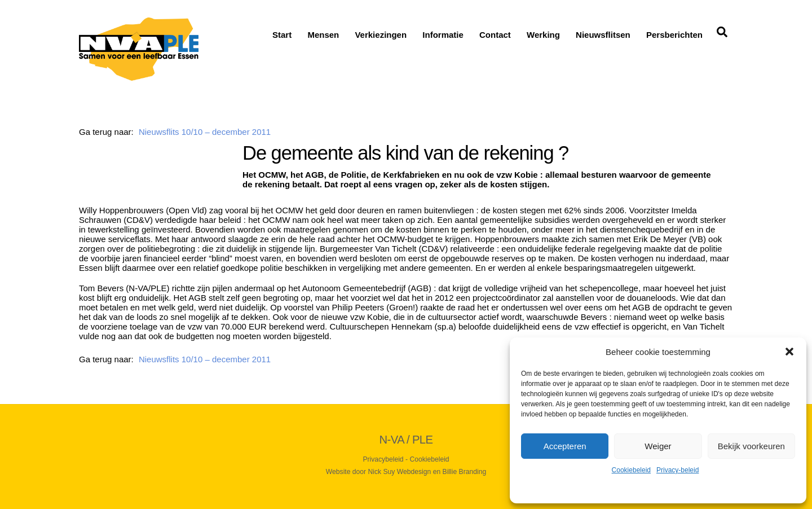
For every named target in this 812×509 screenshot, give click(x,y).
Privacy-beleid (678, 470)
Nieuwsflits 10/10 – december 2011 (205, 132)
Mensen (323, 35)
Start (282, 35)
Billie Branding (465, 472)
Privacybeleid (383, 459)
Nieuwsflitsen (603, 35)
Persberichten (674, 35)
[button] (789, 352)
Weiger (658, 446)
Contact (495, 35)
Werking (543, 35)
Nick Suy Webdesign (400, 472)
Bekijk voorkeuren (751, 446)
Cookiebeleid (631, 470)
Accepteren (565, 446)
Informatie (443, 35)
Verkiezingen (381, 35)
